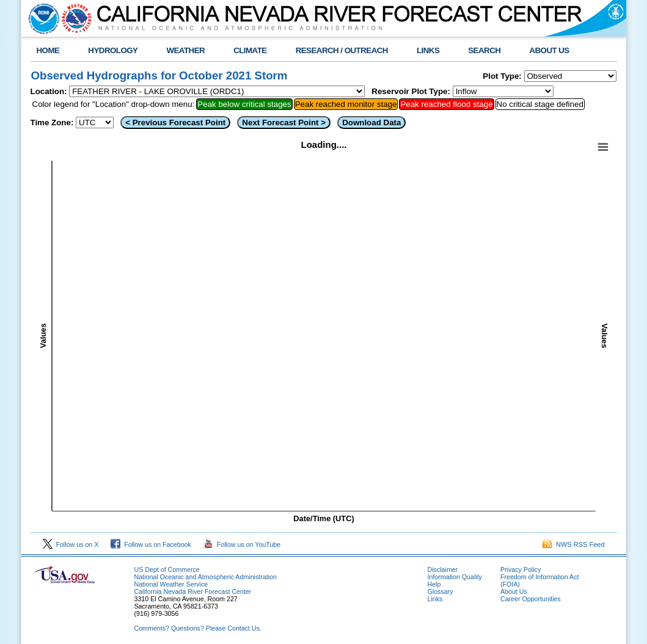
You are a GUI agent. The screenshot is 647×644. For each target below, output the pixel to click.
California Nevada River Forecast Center (193, 591)
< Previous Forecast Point (175, 123)
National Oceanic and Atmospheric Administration (206, 577)
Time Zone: (52, 123)
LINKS (428, 50)
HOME (48, 50)
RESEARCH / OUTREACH (342, 50)
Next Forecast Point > (284, 123)
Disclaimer (443, 569)
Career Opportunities (531, 599)
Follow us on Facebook (151, 544)
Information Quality (455, 577)
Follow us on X (71, 544)
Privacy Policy (521, 569)
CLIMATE (250, 50)
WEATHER (185, 50)
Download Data (371, 123)
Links (435, 599)
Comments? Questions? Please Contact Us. (198, 628)
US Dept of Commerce (167, 569)
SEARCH (484, 50)
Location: (49, 91)
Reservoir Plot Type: (411, 91)
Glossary (440, 591)
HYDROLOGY (113, 50)
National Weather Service (171, 584)
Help (434, 584)
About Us (514, 591)
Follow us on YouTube (242, 544)
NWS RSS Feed (574, 544)
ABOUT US (549, 50)
